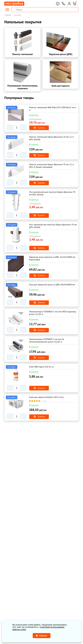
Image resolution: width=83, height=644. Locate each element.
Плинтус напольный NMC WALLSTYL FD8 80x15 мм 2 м (53, 111)
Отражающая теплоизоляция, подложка (23, 89)
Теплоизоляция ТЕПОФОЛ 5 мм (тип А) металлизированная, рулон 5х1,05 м (47, 340)
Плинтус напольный (22, 55)
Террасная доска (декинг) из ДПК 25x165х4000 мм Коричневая (52, 259)
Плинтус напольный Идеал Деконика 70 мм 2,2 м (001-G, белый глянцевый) (51, 167)
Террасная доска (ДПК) (61, 55)
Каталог (18, 15)
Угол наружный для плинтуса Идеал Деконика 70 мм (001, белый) (53, 227)
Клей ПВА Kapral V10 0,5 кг (41, 366)
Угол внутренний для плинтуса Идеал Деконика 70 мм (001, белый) (52, 195)
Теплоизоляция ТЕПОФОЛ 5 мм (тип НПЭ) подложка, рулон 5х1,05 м (53, 313)
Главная (8, 15)
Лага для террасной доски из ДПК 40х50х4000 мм (52, 285)
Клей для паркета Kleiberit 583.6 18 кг (47, 396)
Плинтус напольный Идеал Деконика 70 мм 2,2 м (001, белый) (51, 140)
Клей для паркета (61, 88)
